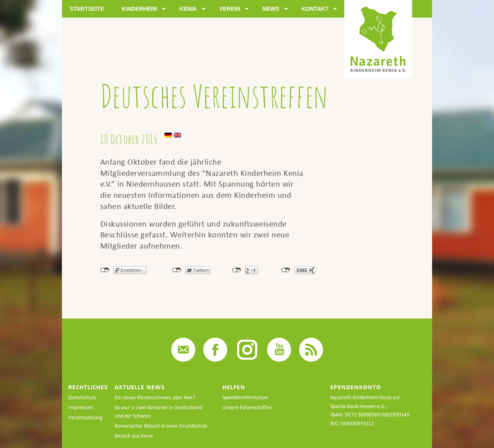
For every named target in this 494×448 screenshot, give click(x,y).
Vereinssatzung (85, 417)
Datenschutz (82, 397)
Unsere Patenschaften (247, 407)
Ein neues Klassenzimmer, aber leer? (155, 397)
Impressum (81, 407)
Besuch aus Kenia (134, 436)
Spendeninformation (245, 397)
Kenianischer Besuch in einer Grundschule (161, 426)
